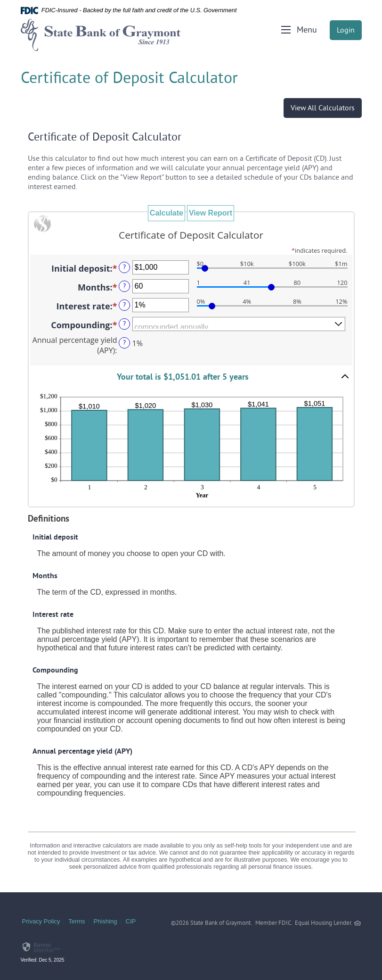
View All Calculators (323, 108)
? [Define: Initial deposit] (124, 268)
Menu (307, 30)
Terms (77, 921)
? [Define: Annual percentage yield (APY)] (124, 343)
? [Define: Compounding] (124, 324)
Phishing (106, 921)
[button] (191, 376)
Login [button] (346, 31)
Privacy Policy (41, 921)
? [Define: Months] (124, 287)
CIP (131, 921)
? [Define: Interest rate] (124, 305)
